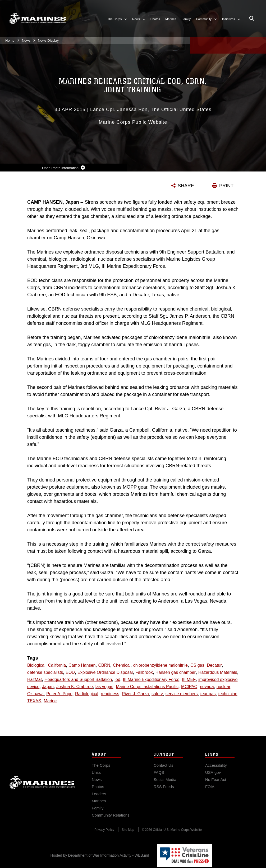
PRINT (226, 186)
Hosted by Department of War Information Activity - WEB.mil (100, 855)
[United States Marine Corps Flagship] (38, 18)
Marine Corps (42, 793)
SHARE (186, 186)
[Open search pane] (252, 18)
